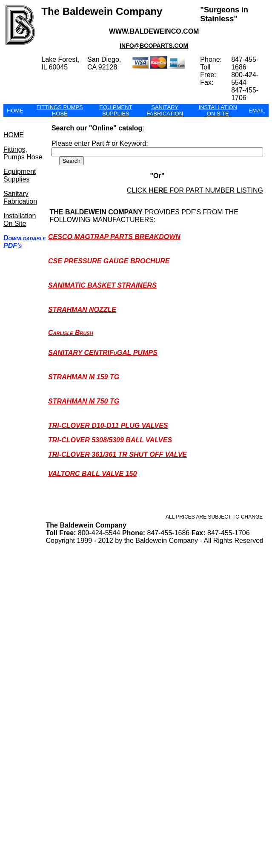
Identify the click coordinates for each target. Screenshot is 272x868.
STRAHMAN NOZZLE (82, 310)
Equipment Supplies (20, 175)
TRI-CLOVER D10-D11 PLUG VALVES (108, 425)
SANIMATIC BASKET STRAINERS (102, 285)
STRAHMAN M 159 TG (84, 377)
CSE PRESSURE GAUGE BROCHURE (109, 261)
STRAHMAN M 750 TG (84, 401)
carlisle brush (71, 333)
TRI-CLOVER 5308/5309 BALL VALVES (110, 440)
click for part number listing (195, 190)
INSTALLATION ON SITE (218, 110)
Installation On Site (20, 220)
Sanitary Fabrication (20, 198)
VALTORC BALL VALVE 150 (92, 474)
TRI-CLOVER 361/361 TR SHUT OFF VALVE (117, 454)
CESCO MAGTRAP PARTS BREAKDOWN (114, 237)
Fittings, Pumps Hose (23, 153)
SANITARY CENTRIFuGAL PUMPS (103, 353)
